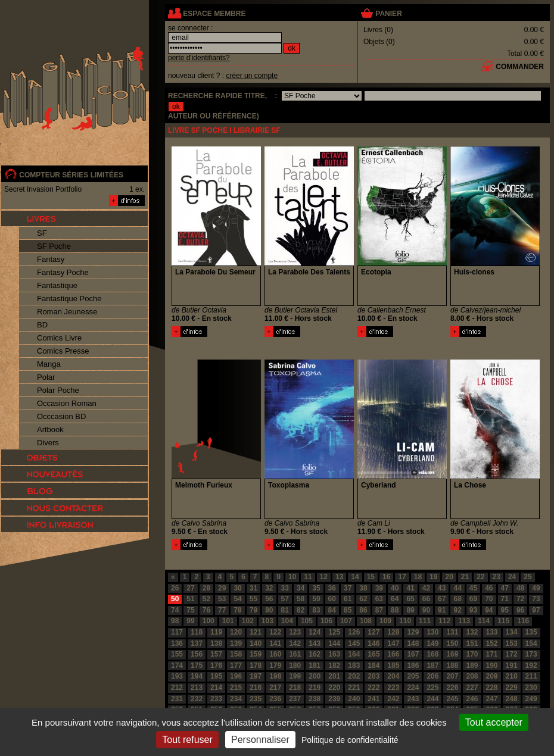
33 (285, 588)
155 (177, 654)
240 (354, 699)
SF (42, 233)
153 (512, 643)
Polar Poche (58, 390)
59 (316, 599)
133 (492, 632)
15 (371, 577)
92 (457, 610)
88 (395, 610)
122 (275, 632)
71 (505, 599)
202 (354, 676)
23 (497, 577)
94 (489, 610)
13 (339, 577)
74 (175, 610)
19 (433, 577)
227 (472, 688)
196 (236, 676)
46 (489, 588)
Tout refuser (187, 740)
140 (256, 643)
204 (393, 676)
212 (177, 688)
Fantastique (57, 285)
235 (256, 699)
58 (301, 599)
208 (472, 676)
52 (206, 599)
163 (334, 654)
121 (256, 632)
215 (236, 688)
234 (236, 699)
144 (334, 643)
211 (531, 676)
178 (256, 666)
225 (432, 688)
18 (418, 577)
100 (208, 621)
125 (334, 632)
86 (363, 610)
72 (520, 599)
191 (512, 666)
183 (354, 666)
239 (334, 699)
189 (472, 666)
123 (295, 632)
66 (426, 599)
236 (275, 699)
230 (531, 688)
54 (237, 599)
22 (480, 577)
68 (457, 599)
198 (275, 676)
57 (285, 599)
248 (512, 699)
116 (523, 621)
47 (505, 588)
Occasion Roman (67, 403)
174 (177, 666)
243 (413, 699)
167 (413, 654)
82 (301, 610)
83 (316, 610)
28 (206, 588)
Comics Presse (63, 351)
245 (452, 699)
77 (222, 610)
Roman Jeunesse (67, 312)
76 (206, 610)
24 (512, 577)
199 (295, 676)
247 (492, 699)
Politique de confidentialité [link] (350, 740)
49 (536, 588)
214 (216, 688)
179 (275, 666)
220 (334, 688)
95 (505, 610)
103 (267, 621)
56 (269, 599)
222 (374, 688)
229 (512, 688)
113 (464, 621)
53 (222, 599)
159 (256, 654)
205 (413, 676)
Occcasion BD (61, 416)
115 (503, 621)
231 (177, 699)
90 (426, 610)
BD (42, 325)
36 (332, 588)
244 (432, 699)
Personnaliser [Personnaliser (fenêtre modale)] (260, 740)
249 (531, 699)
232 (197, 699)
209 (492, 676)
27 (190, 588)
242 (393, 699)
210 (512, 676)
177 (236, 666)
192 (531, 666)
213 (197, 688)
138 (216, 643)
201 (334, 676)
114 (484, 621)
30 (237, 588)
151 (472, 643)
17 (402, 577)
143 (315, 643)
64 (395, 599)
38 (363, 588)
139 (236, 643)
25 (527, 577)
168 (432, 654)
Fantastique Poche (69, 299)
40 (395, 588)
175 (197, 666)
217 (275, 688)
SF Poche (54, 246)
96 (520, 610)
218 (295, 688)
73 (536, 599)
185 (393, 666)
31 (253, 588)
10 (292, 577)
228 (492, 688)
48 (520, 588)
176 (216, 666)
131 (452, 632)
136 (177, 643)
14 (355, 577)
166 (393, 654)
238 (315, 699)
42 (426, 588)
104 (287, 621)
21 (465, 577)
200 (315, 676)
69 (473, 599)
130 (432, 632)
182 (334, 666)
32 (269, 588)
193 (177, 676)
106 (326, 621)
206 (432, 676)
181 (315, 666)
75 (190, 610)
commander (520, 67)
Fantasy (51, 259)
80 (269, 610)
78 (237, 610)
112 (444, 621)
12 (324, 577)
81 (285, 610)
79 (253, 610)
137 (197, 643)
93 (473, 610)
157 (216, 654)
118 (197, 632)
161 (295, 654)
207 (452, 676)
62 (363, 599)
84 (332, 610)
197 (256, 676)
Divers (48, 443)
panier (388, 14)
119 (216, 632)
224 (413, 688)
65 (410, 599)
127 (374, 632)
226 (452, 688)
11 (308, 577)
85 (348, 610)
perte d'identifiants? (199, 58)
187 (432, 666)
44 (457, 588)
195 (216, 676)
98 (175, 621)
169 (452, 654)
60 (332, 599)
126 (354, 632)
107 (346, 621)
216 (256, 688)
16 (386, 577)
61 (348, 599)
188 (452, 666)
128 (393, 632)
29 (222, 588)
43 (442, 588)
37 (348, 588)
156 (197, 654)
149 (432, 643)
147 (393, 643)
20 (449, 577)
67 (442, 599)
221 (354, 688)
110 (405, 621)
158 (236, 654)
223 (393, 688)
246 (472, 699)
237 (295, 699)
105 (307, 621)
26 (175, 588)
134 (512, 632)
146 (374, 643)
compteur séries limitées (71, 175)
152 (492, 643)
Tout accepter (494, 722)
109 (385, 621)
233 (216, 699)
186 (413, 666)
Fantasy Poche (63, 272)
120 (236, 632)
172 (512, 654)
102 (248, 621)
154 (531, 643)
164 (354, 654)
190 (492, 666)
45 (473, 588)
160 (275, 654)
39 (379, 588)
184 (374, 666)
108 (366, 621)
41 (410, 588)
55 (253, 599)
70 (489, 599)
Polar (46, 377)
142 (295, 643)
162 (315, 654)
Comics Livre (59, 338)
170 (472, 654)
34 (301, 588)
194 (197, 676)
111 (425, 621)
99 (190, 621)
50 (175, 599)
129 (413, 632)
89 (410, 610)
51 (190, 599)
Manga (49, 364)
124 (315, 632)
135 (531, 632)
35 (316, 588)
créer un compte (252, 76)
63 (379, 599)
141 (275, 643)
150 (452, 643)
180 (295, 666)
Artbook (50, 429)
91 (442, 610)
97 (536, 610)
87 (379, 610)
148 (413, 643)
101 (228, 621)
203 (374, 676)
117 (177, 632)
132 (472, 632)
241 (374, 699)
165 (374, 654)
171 (492, 654)
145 (354, 643)
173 (531, 654)
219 (315, 688)
